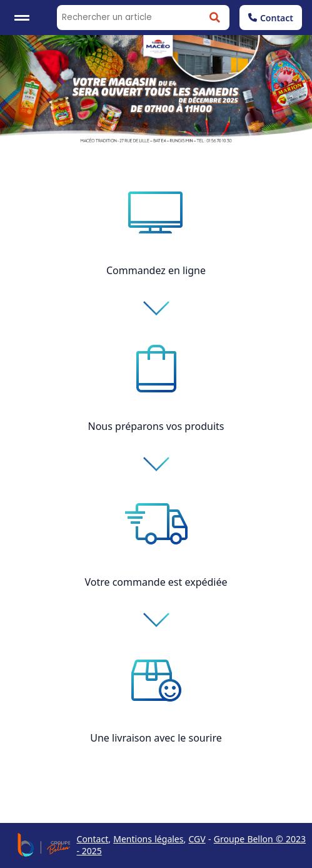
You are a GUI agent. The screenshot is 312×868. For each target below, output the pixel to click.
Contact (271, 18)
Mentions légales (148, 839)
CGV (197, 839)
